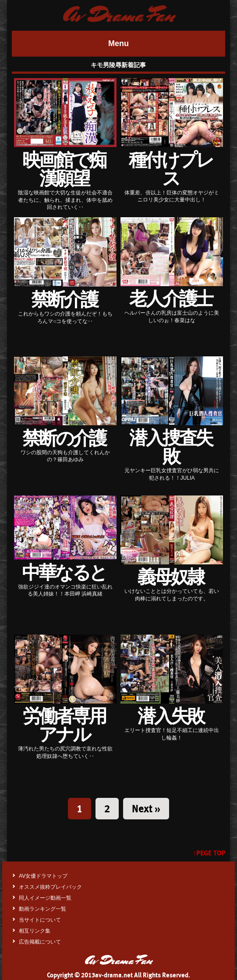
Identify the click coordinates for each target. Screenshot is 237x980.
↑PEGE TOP (209, 853)
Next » (146, 809)
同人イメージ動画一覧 (45, 898)
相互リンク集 (35, 931)
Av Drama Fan (118, 15)
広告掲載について (40, 942)
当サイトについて (40, 920)
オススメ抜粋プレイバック (50, 887)
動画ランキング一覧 (42, 909)
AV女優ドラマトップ (43, 876)
